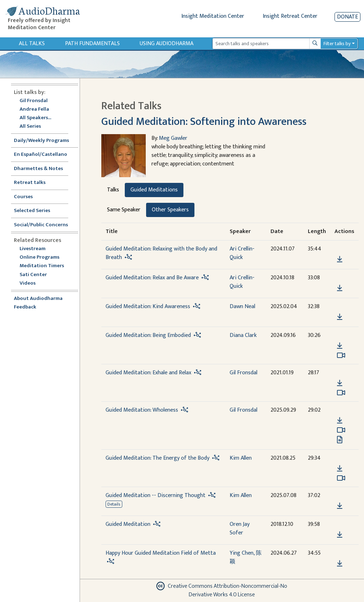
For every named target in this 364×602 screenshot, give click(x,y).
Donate (347, 17)
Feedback (25, 307)
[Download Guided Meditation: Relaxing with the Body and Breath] (340, 259)
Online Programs (39, 257)
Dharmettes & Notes (38, 169)
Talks (113, 190)
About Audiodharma (38, 299)
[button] (339, 249)
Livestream (33, 249)
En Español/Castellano (41, 155)
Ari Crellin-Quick (242, 253)
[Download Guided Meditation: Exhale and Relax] (340, 383)
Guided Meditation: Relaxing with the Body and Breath (161, 253)
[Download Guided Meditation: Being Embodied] (340, 346)
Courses (23, 197)
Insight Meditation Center (213, 16)
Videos (31, 283)
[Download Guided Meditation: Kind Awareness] (340, 317)
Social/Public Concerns (41, 225)
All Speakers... (35, 118)
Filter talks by (337, 44)
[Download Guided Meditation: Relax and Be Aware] (340, 288)
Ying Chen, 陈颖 (246, 557)
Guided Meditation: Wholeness (142, 410)
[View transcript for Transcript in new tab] (340, 440)
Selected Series (36, 211)
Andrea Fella (34, 109)
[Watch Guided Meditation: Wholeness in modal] (341, 430)
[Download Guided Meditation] (340, 535)
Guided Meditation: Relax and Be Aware (152, 278)
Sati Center (33, 275)
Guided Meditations (154, 190)
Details (114, 504)
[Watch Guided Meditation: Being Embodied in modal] (341, 355)
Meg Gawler (173, 138)
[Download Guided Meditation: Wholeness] (340, 421)
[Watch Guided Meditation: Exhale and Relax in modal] (341, 393)
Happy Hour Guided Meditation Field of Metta (161, 553)
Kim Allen (241, 458)
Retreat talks (30, 183)
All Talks (32, 44)
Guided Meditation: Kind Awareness (148, 307)
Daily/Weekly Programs (45, 141)
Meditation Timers (42, 266)
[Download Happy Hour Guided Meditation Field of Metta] (340, 564)
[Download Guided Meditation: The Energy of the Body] (340, 469)
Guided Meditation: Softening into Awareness (204, 122)
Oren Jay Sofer (240, 529)
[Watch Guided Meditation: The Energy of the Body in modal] (341, 478)
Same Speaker (124, 210)
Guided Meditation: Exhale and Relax (148, 373)
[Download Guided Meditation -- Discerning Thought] (340, 506)
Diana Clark (243, 335)
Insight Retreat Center (290, 16)
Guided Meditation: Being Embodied (148, 335)
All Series (30, 126)
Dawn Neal (242, 307)
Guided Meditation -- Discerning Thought (156, 495)
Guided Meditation (128, 524)
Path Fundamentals (92, 44)
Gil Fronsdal (34, 101)
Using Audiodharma (167, 44)
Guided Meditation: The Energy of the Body (157, 458)
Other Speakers (170, 210)
